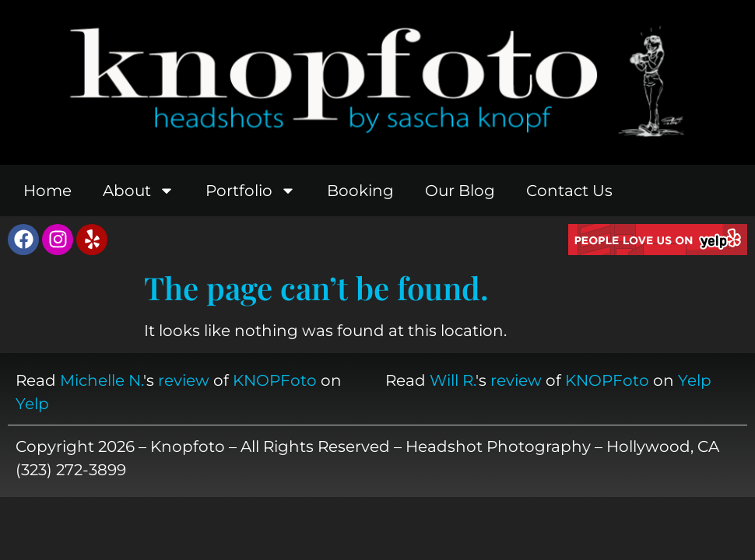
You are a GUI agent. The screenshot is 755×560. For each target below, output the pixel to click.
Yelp (32, 404)
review (184, 380)
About (139, 191)
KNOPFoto (275, 380)
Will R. (453, 380)
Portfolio (251, 191)
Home (47, 191)
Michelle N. (102, 380)
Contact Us (569, 191)
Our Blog (460, 191)
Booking (360, 191)
